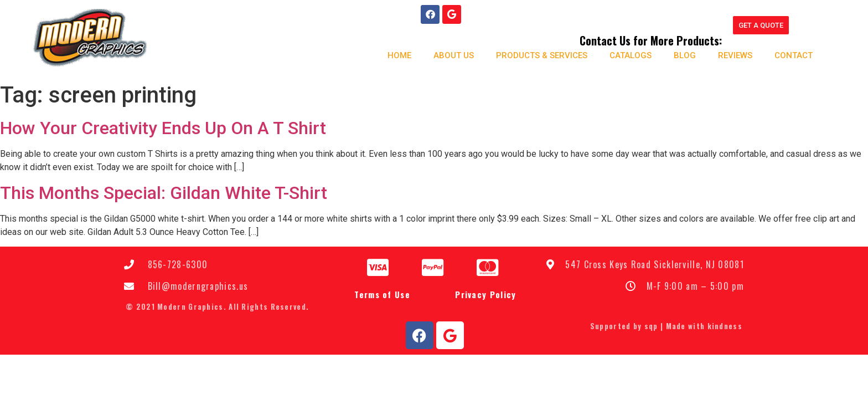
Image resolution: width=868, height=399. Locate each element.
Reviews (735, 55)
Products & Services (541, 55)
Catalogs (630, 55)
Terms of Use (382, 295)
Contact (793, 55)
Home (399, 55)
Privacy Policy (485, 295)
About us (453, 55)
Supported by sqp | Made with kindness (666, 326)
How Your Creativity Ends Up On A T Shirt (163, 129)
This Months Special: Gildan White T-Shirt (164, 193)
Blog (684, 55)
